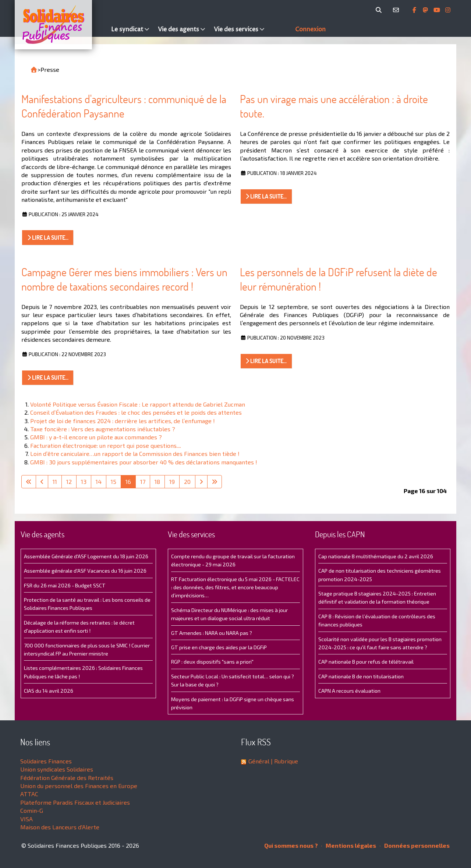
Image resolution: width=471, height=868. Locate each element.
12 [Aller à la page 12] (69, 482)
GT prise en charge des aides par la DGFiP (219, 647)
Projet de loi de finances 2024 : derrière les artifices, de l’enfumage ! (123, 421)
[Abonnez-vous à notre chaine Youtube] (438, 10)
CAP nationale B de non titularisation (361, 676)
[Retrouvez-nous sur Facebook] (415, 10)
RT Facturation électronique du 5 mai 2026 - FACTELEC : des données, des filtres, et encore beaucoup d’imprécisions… (235, 587)
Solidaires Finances (46, 761)
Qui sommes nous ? (291, 845)
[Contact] (397, 10)
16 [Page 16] (128, 482)
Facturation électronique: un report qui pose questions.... (106, 445)
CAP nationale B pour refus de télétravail (366, 662)
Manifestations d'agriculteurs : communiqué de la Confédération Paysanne (124, 106)
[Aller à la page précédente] (42, 482)
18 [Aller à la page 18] (157, 482)
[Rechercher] (380, 10)
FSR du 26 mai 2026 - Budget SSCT (65, 585)
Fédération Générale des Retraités (67, 778)
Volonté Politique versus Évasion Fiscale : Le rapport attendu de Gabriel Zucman (138, 404)
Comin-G (32, 810)
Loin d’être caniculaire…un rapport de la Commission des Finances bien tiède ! (135, 454)
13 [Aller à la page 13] (84, 482)
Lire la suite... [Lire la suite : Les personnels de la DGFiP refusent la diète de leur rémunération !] (266, 361)
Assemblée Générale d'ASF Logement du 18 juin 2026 (86, 556)
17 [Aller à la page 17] (143, 482)
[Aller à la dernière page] (215, 482)
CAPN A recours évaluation (349, 691)
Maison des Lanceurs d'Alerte (60, 827)
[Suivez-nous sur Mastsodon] (426, 10)
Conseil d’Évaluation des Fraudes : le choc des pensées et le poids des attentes (136, 412)
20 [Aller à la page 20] (187, 482)
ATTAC (29, 794)
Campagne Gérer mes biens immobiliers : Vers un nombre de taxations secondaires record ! (124, 279)
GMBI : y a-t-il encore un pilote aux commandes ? (96, 437)
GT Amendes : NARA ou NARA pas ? (212, 633)
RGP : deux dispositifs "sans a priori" (212, 662)
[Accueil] (61, 25)
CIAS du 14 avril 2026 (49, 691)
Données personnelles (415, 845)
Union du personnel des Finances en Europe (79, 786)
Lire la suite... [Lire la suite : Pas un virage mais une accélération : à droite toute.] (266, 196)
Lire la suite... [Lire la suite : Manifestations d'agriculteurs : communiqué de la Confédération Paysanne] (48, 238)
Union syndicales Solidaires (57, 769)
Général (259, 761)
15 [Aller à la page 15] (114, 482)
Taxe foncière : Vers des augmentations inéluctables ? (103, 429)
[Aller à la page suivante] (201, 482)
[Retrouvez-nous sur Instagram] (448, 10)
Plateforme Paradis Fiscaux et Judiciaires (75, 802)
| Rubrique (284, 761)
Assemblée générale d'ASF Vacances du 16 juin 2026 (85, 571)
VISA (26, 819)
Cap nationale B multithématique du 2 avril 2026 (376, 556)
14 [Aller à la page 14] (99, 482)
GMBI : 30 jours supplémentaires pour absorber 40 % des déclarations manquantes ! (144, 462)
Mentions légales (349, 845)
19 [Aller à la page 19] (172, 482)
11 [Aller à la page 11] (55, 482)
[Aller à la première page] (29, 482)
